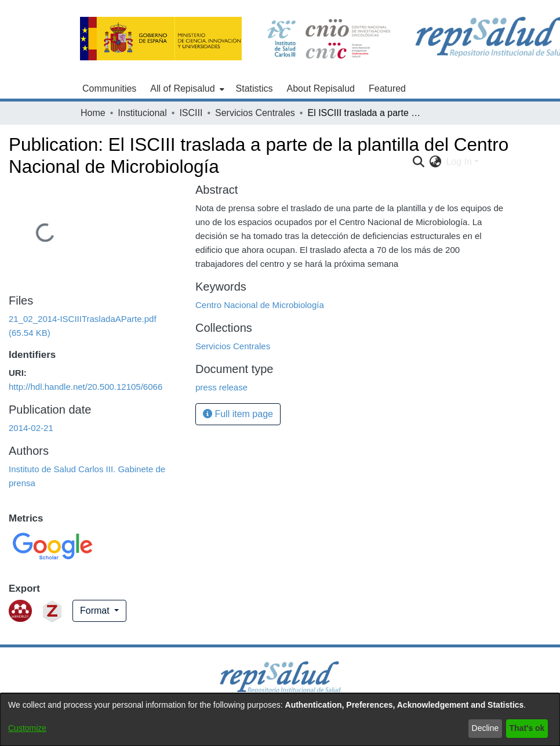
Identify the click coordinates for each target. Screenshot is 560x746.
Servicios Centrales (255, 113)
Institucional (142, 113)
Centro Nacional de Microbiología (260, 305)
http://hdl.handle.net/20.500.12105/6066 (86, 387)
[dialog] (280, 720)
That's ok (527, 728)
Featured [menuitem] (387, 88)
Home (93, 113)
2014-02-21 (31, 428)
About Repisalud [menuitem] (321, 88)
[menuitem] (186, 89)
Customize (27, 728)
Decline (486, 728)
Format (96, 611)
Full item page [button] (238, 414)
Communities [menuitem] (109, 88)
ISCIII (191, 113)
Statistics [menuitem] (254, 88)
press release (221, 387)
